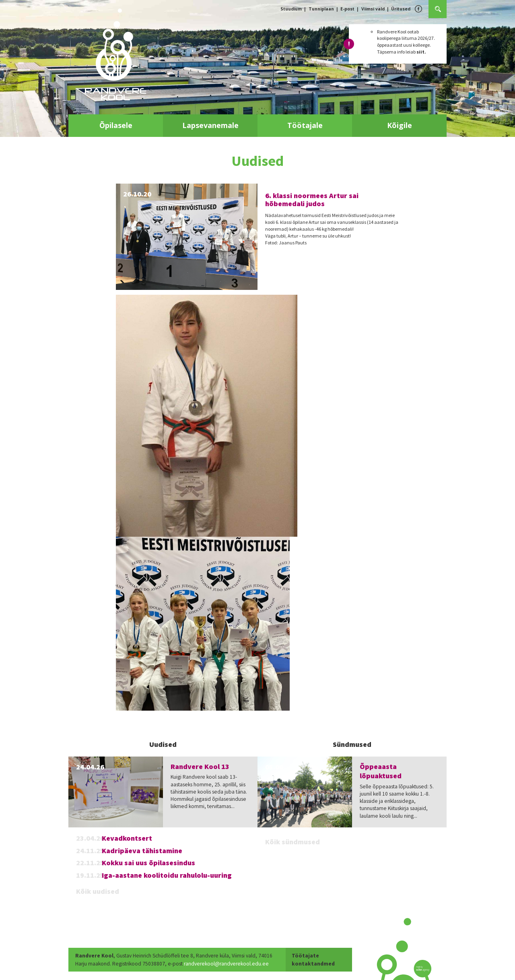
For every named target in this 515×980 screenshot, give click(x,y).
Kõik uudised (98, 891)
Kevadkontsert (127, 838)
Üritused (401, 9)
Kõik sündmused (293, 842)
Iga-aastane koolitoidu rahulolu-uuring (167, 875)
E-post (347, 9)
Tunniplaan (321, 9)
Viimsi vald (373, 9)
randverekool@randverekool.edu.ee (226, 964)
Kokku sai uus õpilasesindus (148, 863)
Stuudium (291, 9)
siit (420, 52)
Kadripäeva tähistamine (142, 851)
